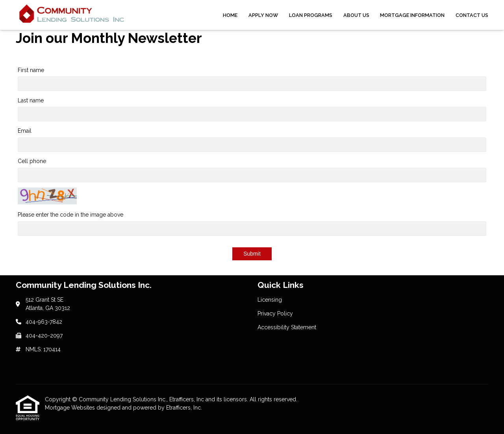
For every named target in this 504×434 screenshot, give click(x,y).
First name (31, 70)
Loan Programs (311, 15)
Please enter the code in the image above (70, 215)
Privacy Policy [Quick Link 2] (275, 313)
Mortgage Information (412, 15)
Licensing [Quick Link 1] (270, 300)
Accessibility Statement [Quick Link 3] (287, 327)
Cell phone (32, 161)
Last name (31, 100)
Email (25, 131)
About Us (356, 15)
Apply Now (263, 15)
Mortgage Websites (71, 408)
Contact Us (472, 15)
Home (230, 15)
